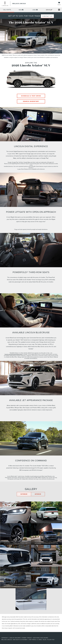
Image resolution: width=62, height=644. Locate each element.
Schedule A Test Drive (31, 96)
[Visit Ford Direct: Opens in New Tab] (56, 640)
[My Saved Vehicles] (59, 4)
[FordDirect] (6, 636)
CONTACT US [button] (47, 16)
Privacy (30, 638)
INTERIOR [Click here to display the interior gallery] (38, 494)
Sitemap (24, 638)
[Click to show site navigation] (59, 10)
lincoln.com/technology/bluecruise (13, 354)
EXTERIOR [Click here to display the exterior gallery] (24, 494)
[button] (7, 10)
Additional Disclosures (41, 638)
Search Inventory (31, 101)
